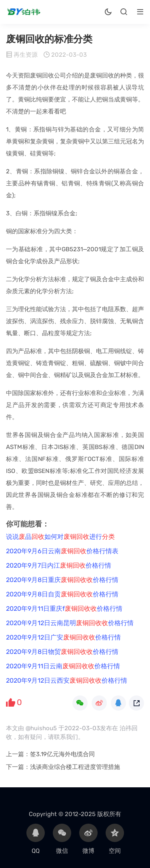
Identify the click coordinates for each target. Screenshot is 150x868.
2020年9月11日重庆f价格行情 (64, 609)
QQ (36, 839)
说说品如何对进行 (60, 537)
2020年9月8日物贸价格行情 (62, 652)
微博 (88, 839)
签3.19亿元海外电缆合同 (62, 754)
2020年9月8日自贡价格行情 (62, 594)
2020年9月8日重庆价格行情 (62, 580)
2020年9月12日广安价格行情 (63, 637)
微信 (62, 839)
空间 (115, 839)
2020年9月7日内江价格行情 (59, 565)
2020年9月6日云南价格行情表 (62, 551)
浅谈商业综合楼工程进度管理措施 (75, 767)
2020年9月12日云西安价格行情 (67, 680)
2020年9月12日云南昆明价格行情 (70, 623)
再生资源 (26, 55)
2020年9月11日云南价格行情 (63, 666)
